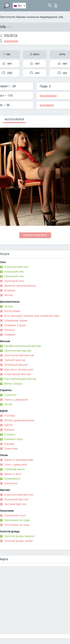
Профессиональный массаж (23, 346)
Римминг (10, 335)
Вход (56, 5)
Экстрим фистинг (15, 504)
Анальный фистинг (17, 499)
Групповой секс (14, 281)
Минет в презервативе (19, 460)
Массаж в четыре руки (19, 369)
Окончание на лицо (17, 525)
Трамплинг (11, 449)
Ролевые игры (14, 439)
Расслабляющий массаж (20, 379)
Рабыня (9, 430)
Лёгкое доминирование (19, 420)
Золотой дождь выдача (19, 536)
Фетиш (9, 295)
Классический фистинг (19, 495)
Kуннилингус (12, 479)
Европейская (48, 96)
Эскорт (9, 306)
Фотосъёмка (12, 311)
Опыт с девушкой (16, 465)
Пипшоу (9, 330)
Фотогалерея (14, 119)
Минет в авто (13, 474)
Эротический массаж (18, 351)
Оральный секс (14, 276)
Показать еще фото (35, 235)
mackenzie (33, 17)
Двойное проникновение (20, 286)
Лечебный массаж (16, 365)
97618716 (11, 35)
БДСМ (8, 425)
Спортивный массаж (18, 374)
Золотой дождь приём (18, 541)
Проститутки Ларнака (13, 17)
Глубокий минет (15, 469)
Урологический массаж (19, 355)
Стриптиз (10, 395)
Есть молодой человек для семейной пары (32, 316)
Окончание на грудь (17, 520)
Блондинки (47, 105)
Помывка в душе (15, 325)
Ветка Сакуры (13, 384)
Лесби (8, 404)
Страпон (10, 434)
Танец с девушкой (16, 400)
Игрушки (10, 290)
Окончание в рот (15, 515)
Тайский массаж (15, 360)
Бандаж (9, 444)
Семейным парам (16, 320)
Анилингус (11, 483)
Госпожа (10, 416)
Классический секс (16, 267)
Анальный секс (14, 272)
